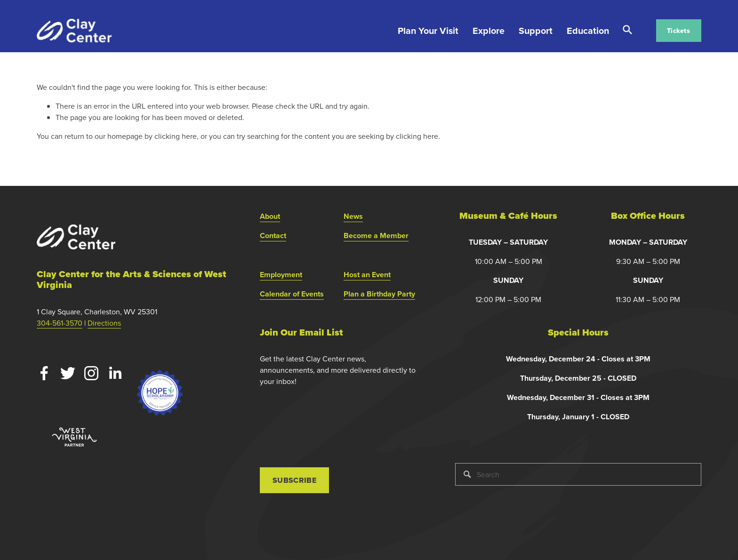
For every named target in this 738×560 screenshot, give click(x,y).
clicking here (176, 136)
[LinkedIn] (115, 373)
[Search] (578, 474)
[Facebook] (44, 373)
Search (627, 30)
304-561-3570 (60, 323)
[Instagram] (91, 373)
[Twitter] (68, 373)
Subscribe (294, 480)
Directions (104, 323)
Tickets (678, 31)
